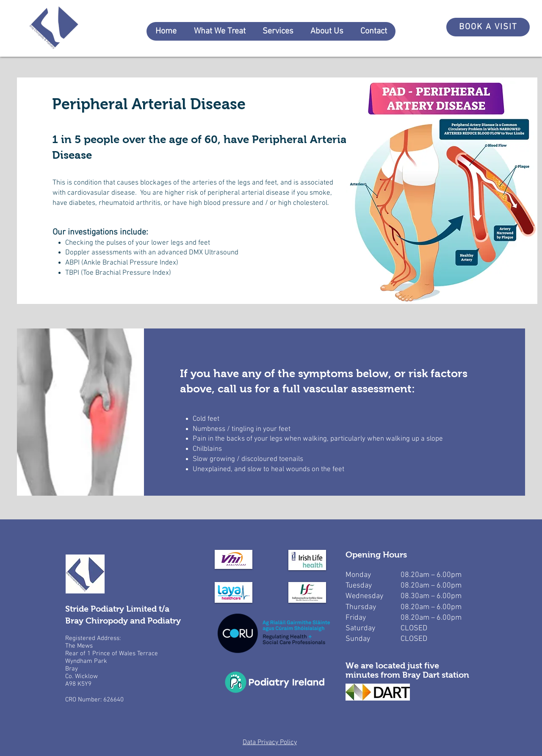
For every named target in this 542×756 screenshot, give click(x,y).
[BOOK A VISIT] (488, 27)
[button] (219, 31)
